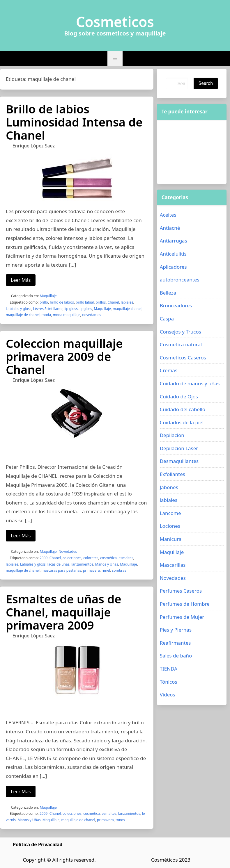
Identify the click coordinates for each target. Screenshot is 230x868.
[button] (115, 58)
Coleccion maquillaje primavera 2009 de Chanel (64, 356)
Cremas (169, 370)
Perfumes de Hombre (185, 604)
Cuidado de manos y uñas (190, 383)
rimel (106, 570)
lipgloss (86, 309)
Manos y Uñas (107, 564)
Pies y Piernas (176, 630)
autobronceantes (180, 280)
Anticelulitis (173, 254)
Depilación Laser (179, 448)
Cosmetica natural (181, 344)
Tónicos (169, 682)
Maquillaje (48, 296)
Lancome (170, 513)
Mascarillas (173, 565)
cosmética (108, 558)
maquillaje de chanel (23, 315)
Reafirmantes (175, 643)
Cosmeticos (115, 22)
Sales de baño (176, 656)
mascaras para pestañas (61, 570)
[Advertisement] (192, 152)
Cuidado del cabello (183, 409)
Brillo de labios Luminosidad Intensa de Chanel (74, 122)
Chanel (113, 302)
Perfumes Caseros (181, 591)
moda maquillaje (67, 315)
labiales (127, 302)
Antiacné (170, 228)
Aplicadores (173, 267)
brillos (101, 302)
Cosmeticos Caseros (183, 358)
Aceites (168, 215)
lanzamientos (82, 564)
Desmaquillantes (179, 461)
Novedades (68, 551)
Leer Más (21, 280)
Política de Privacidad (38, 844)
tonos (120, 820)
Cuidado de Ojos (179, 396)
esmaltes (126, 558)
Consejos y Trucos (181, 332)
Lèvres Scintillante (48, 309)
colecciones (72, 558)
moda (46, 315)
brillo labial (85, 302)
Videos (168, 695)
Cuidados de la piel (182, 422)
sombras (119, 570)
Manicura (171, 539)
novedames (92, 315)
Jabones (169, 487)
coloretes (91, 558)
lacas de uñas (59, 564)
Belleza (168, 293)
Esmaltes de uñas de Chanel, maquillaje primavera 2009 (64, 612)
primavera (91, 570)
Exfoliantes (172, 474)
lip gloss (71, 309)
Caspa (167, 319)
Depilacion (172, 435)
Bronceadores (176, 305)
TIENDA (169, 669)
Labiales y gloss (18, 309)
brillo (44, 302)
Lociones (170, 526)
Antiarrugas (174, 241)
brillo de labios (62, 302)
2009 (44, 558)
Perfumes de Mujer (182, 617)
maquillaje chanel (127, 309)
